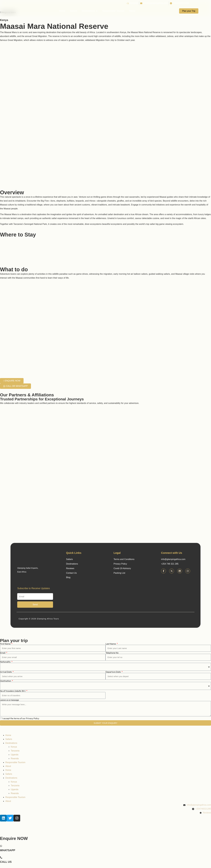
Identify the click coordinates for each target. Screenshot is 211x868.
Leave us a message (9, 700)
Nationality (6, 662)
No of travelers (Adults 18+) (13, 691)
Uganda (15, 755)
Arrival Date (6, 672)
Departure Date (113, 672)
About (8, 766)
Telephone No (112, 653)
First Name (5, 644)
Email (3, 653)
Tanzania (15, 751)
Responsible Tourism (15, 762)
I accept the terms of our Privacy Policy (21, 718)
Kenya (4, 20)
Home (8, 735)
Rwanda (15, 758)
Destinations (11, 743)
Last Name (111, 644)
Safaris (9, 739)
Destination (6, 681)
